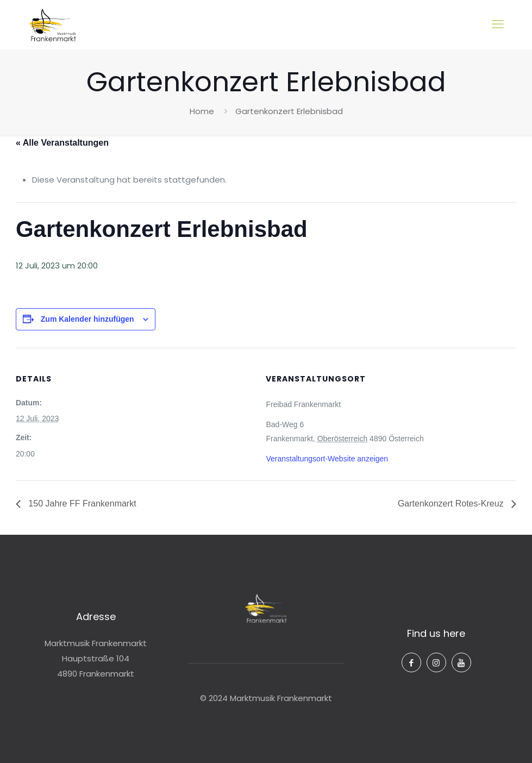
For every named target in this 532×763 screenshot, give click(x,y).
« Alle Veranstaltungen (62, 143)
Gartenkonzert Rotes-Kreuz (452, 504)
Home (202, 111)
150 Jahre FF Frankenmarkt (81, 504)
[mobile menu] (498, 24)
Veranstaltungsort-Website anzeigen (327, 459)
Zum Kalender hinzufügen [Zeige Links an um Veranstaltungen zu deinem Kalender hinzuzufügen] (87, 319)
